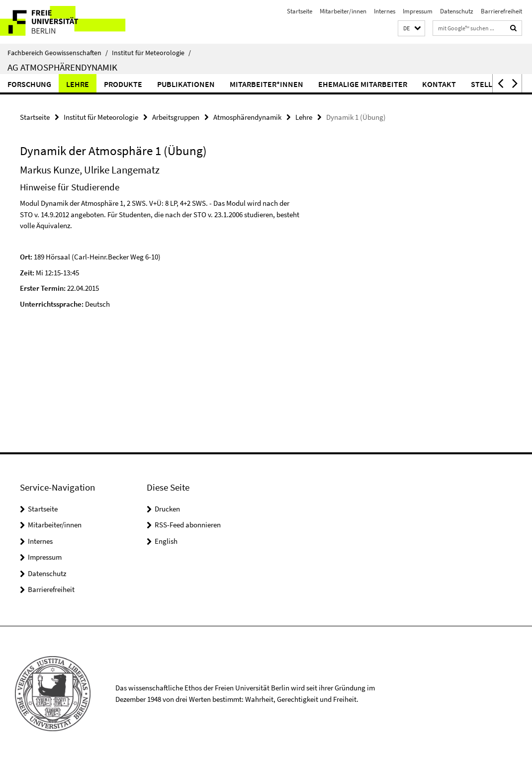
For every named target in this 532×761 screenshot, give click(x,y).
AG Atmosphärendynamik (62, 67)
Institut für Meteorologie (151, 53)
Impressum (418, 11)
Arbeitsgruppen (176, 117)
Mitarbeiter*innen (266, 84)
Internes (385, 11)
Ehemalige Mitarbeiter (363, 84)
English (166, 541)
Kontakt (439, 84)
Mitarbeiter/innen (343, 11)
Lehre (78, 84)
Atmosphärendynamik (247, 117)
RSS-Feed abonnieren (188, 525)
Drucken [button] (167, 509)
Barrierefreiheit (501, 11)
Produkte (123, 84)
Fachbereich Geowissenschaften (58, 53)
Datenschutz (457, 11)
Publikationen (186, 84)
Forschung (29, 84)
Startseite (300, 11)
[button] (411, 29)
